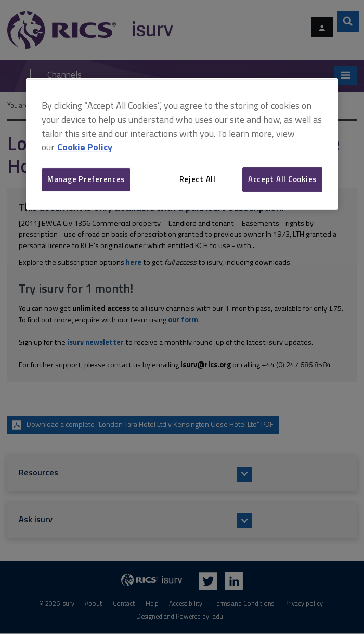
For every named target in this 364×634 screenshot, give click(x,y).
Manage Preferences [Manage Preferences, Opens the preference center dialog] (86, 179)
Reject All (198, 179)
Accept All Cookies (282, 179)
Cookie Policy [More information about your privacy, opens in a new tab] (85, 147)
